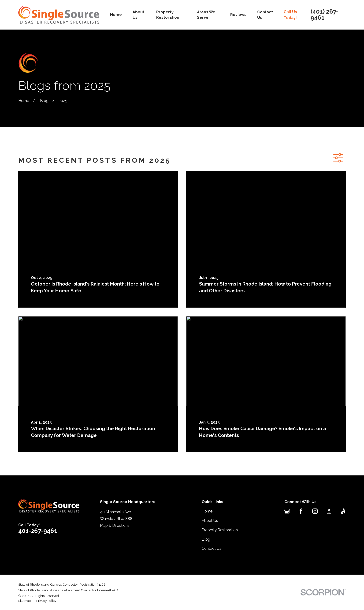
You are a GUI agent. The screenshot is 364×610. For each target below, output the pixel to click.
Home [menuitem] (116, 15)
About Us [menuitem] (138, 15)
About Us (210, 520)
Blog (206, 539)
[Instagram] (315, 511)
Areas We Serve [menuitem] (206, 15)
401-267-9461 (38, 531)
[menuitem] (25, 601)
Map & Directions (115, 525)
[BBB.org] (329, 511)
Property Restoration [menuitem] (168, 15)
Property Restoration (220, 530)
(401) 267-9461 (325, 15)
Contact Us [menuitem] (265, 15)
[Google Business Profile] (287, 511)
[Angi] (343, 511)
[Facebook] (301, 511)
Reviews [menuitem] (238, 15)
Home (207, 511)
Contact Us (212, 548)
